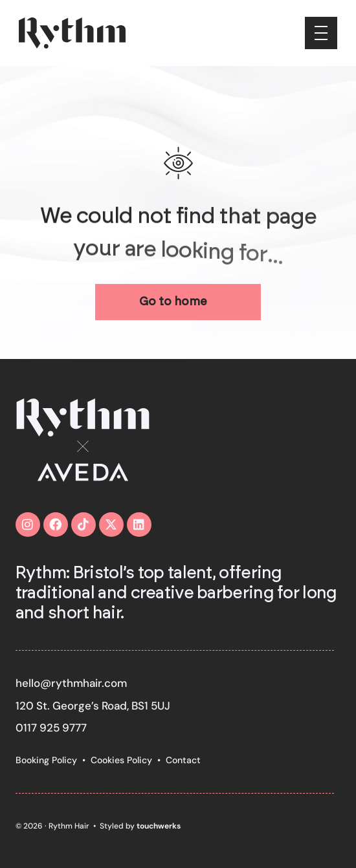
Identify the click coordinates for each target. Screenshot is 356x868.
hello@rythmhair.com (71, 683)
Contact (183, 760)
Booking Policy (46, 760)
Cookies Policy (121, 760)
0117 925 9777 (51, 728)
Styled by (140, 826)
